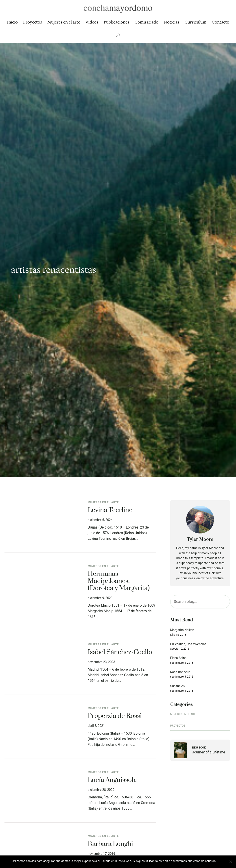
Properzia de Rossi (115, 716)
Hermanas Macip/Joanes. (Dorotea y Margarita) (119, 581)
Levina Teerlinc (110, 510)
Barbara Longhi (110, 844)
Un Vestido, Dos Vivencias (188, 644)
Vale (222, 861)
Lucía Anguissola (112, 780)
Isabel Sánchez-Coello (120, 653)
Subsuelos (178, 686)
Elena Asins (178, 658)
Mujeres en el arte (103, 502)
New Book (199, 748)
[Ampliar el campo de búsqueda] (118, 35)
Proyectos (178, 726)
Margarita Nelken (182, 630)
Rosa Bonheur (180, 672)
